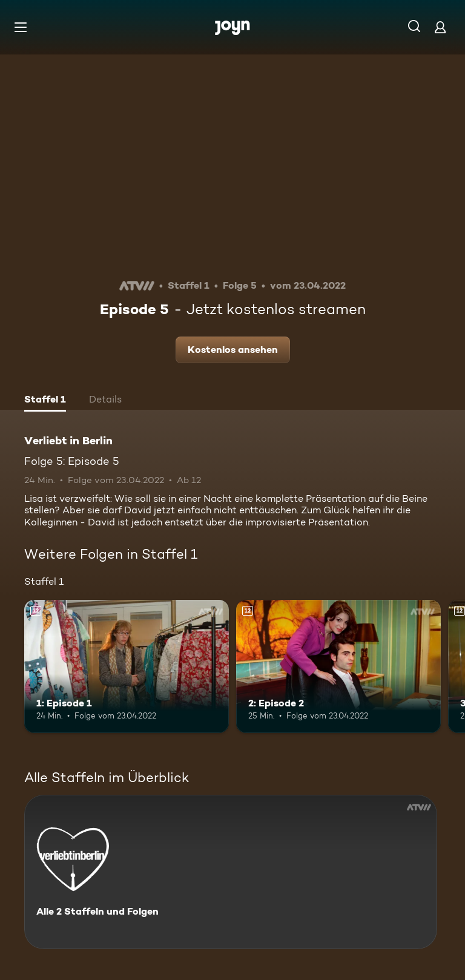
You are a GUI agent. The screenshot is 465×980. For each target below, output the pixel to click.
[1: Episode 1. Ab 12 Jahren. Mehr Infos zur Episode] (127, 666)
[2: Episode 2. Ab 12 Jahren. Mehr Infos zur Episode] (338, 666)
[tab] (45, 401)
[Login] (440, 27)
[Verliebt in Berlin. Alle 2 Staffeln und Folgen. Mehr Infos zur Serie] (231, 872)
